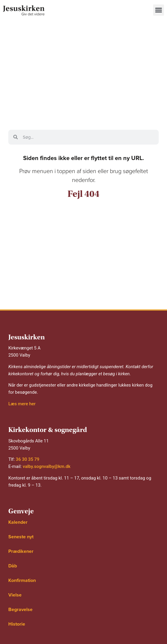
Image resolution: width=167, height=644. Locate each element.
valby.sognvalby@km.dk (47, 466)
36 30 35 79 (27, 459)
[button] (159, 10)
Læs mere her (22, 404)
